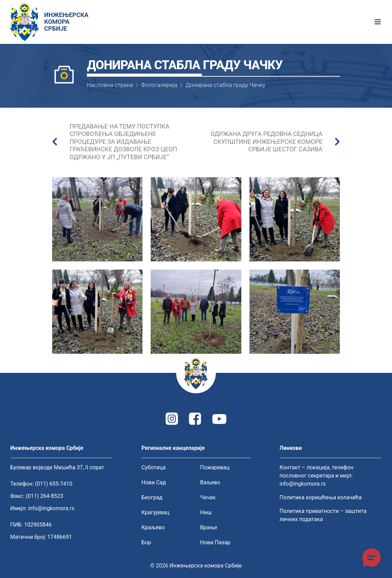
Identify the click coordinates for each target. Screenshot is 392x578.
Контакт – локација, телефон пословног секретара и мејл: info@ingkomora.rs (316, 476)
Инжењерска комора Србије (206, 566)
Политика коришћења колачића (321, 497)
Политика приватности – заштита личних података (323, 515)
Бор (146, 542)
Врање (209, 527)
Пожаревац (215, 467)
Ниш (206, 512)
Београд (152, 497)
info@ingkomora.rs (51, 508)
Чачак (208, 497)
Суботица (154, 467)
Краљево (153, 527)
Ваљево (210, 482)
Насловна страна (110, 85)
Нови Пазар (215, 542)
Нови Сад (154, 482)
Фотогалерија (159, 85)
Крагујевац (155, 512)
